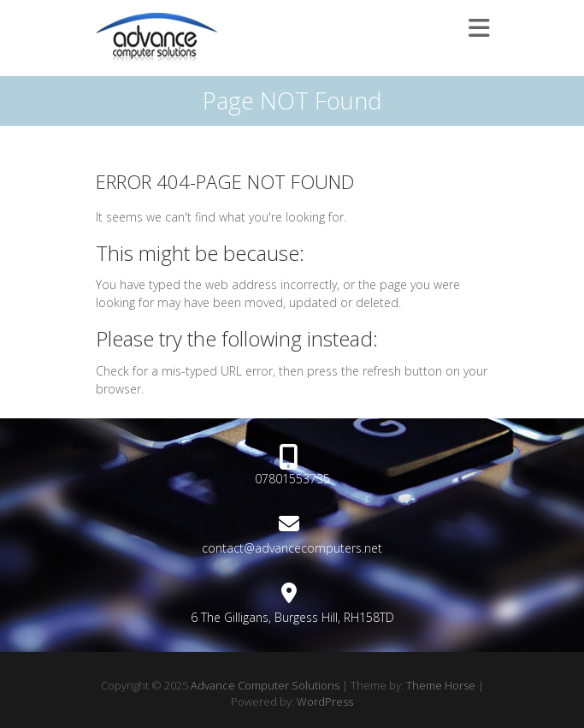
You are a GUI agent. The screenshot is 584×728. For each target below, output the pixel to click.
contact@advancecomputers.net (292, 548)
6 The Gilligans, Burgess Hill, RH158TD (292, 617)
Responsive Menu (479, 28)
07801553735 (292, 479)
